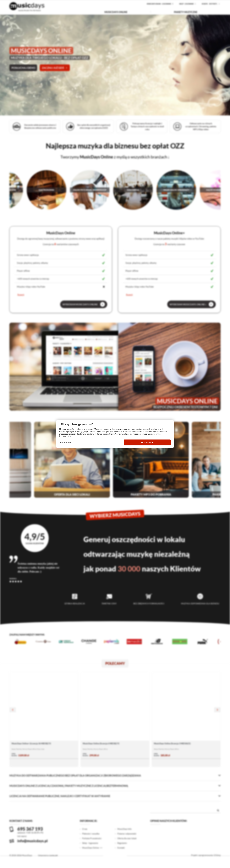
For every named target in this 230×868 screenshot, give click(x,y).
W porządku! (147, 442)
